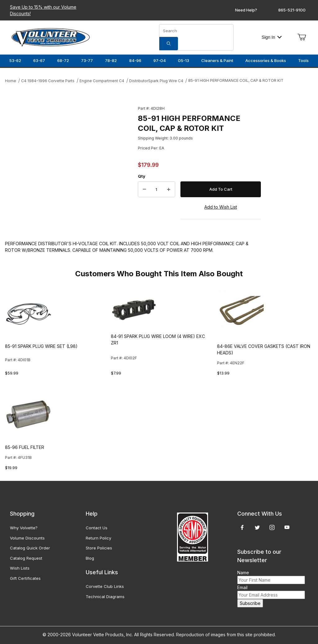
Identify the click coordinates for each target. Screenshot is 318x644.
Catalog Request (26, 558)
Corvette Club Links (105, 586)
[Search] (169, 44)
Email (242, 587)
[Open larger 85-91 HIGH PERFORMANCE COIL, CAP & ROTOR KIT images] (70, 162)
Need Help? (246, 10)
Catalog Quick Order (30, 548)
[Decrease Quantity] (144, 189)
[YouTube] (287, 527)
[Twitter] (257, 527)
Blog (90, 558)
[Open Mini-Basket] (302, 37)
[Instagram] (272, 527)
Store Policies (99, 548)
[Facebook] (242, 527)
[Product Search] (196, 31)
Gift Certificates (25, 578)
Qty (142, 176)
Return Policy (98, 538)
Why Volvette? (24, 528)
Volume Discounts (27, 538)
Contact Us (97, 528)
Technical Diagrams (105, 597)
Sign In (272, 37)
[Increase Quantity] (169, 189)
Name (243, 573)
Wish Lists (20, 568)
